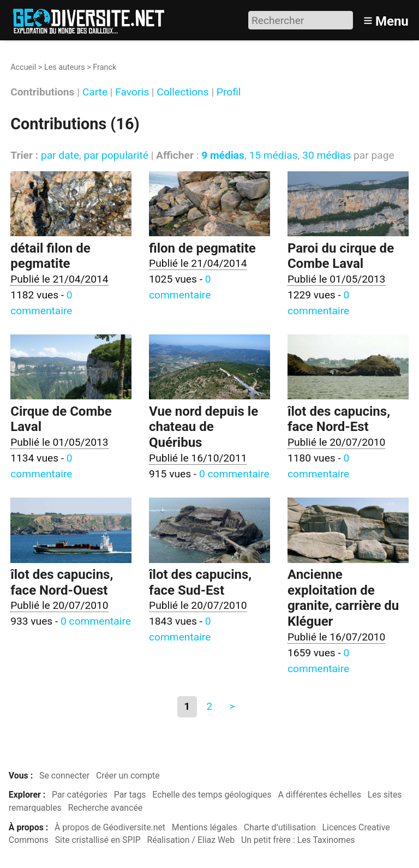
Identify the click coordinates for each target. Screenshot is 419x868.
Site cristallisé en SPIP (98, 840)
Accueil (23, 67)
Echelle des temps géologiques (212, 795)
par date (60, 155)
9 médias (223, 155)
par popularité (116, 155)
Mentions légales (205, 827)
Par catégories (80, 795)
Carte (95, 92)
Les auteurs (65, 67)
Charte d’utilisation (280, 827)
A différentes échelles (320, 795)
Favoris (132, 92)
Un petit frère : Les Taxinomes (298, 840)
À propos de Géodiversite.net (110, 827)
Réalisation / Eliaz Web (191, 840)
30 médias (327, 155)
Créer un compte (128, 776)
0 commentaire (234, 474)
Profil (229, 92)
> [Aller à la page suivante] (232, 706)
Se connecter (64, 776)
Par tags (130, 795)
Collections (182, 92)
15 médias (273, 155)
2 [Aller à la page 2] (210, 706)
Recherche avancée (106, 808)
